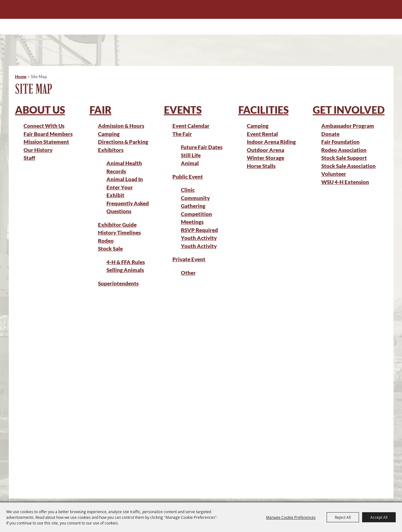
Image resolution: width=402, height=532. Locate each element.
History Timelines (119, 233)
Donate (330, 134)
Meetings (192, 222)
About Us (40, 110)
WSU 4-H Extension (345, 182)
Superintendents (118, 283)
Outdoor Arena (266, 150)
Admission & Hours (121, 126)
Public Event (188, 177)
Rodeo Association (344, 150)
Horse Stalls (261, 166)
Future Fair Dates (202, 147)
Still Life (191, 155)
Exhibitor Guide (117, 225)
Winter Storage (266, 158)
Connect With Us (44, 126)
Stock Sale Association (348, 166)
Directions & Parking (123, 142)
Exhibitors (111, 150)
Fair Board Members (48, 134)
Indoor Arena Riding (271, 142)
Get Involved (349, 110)
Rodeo (106, 241)
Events (183, 110)
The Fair (182, 134)
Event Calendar (191, 126)
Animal (190, 163)
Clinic (188, 190)
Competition (196, 214)
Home (21, 77)
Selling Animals (125, 270)
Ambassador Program (348, 126)
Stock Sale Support (344, 158)
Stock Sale (110, 249)
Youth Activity (199, 246)
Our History (38, 150)
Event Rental (262, 134)
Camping (109, 134)
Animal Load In (125, 179)
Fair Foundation (340, 142)
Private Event (189, 259)
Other (188, 273)
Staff (29, 158)
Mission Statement (46, 142)
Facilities (263, 110)
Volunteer (334, 174)
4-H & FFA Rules (126, 262)
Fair (100, 110)
